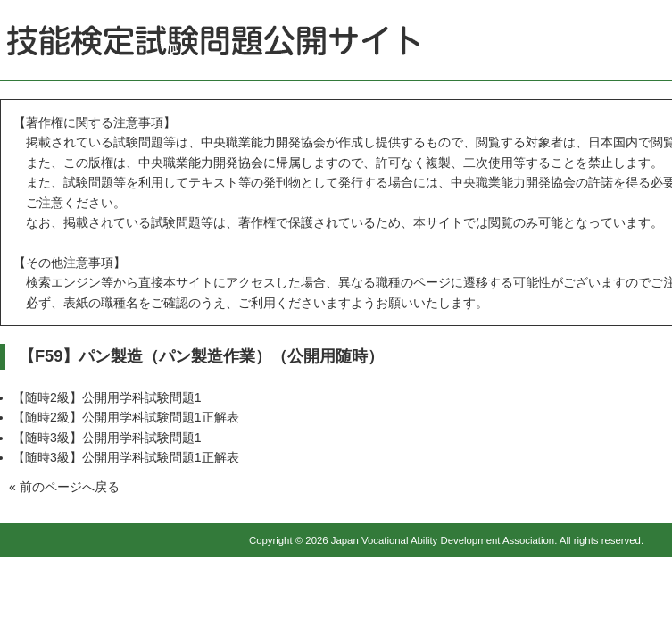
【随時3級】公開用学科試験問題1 (107, 438)
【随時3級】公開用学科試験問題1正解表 (126, 457)
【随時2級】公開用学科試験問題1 (107, 397)
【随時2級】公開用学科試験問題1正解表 (126, 417)
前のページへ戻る (70, 487)
